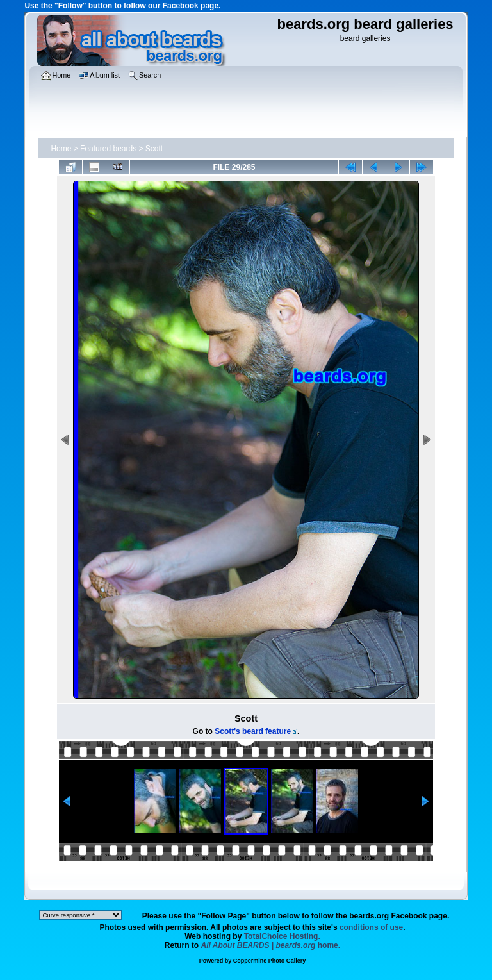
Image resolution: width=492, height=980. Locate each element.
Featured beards (108, 149)
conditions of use (371, 927)
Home (61, 149)
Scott (154, 149)
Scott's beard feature (253, 731)
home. (271, 945)
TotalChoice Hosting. (282, 936)
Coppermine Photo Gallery (270, 961)
